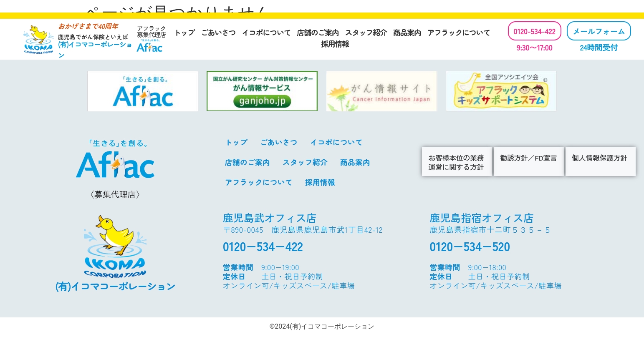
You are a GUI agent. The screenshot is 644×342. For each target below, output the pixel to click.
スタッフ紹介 (366, 32)
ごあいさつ (218, 32)
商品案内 (407, 32)
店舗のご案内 (318, 32)
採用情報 (335, 43)
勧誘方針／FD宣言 (528, 157)
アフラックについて (459, 32)
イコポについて (266, 32)
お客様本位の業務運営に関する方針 (456, 162)
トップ (184, 32)
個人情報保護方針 (600, 157)
